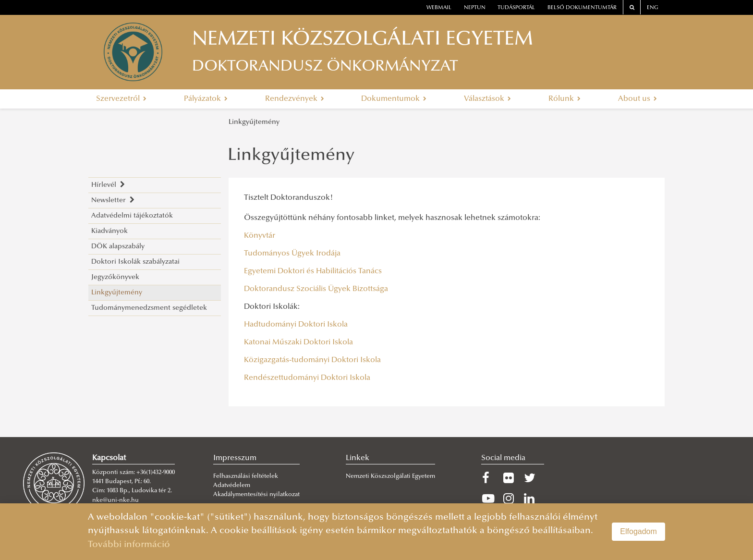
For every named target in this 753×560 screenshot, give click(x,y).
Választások (487, 99)
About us (638, 99)
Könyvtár (260, 236)
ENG (653, 8)
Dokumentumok (394, 99)
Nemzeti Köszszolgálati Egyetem (390, 476)
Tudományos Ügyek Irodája (292, 254)
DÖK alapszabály (118, 247)
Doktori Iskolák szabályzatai (135, 262)
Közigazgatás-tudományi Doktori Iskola (312, 360)
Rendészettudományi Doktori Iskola (307, 378)
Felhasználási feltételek (246, 476)
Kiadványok (109, 231)
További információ (129, 545)
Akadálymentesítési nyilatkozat (256, 495)
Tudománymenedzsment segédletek (149, 308)
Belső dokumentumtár (582, 8)
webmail (439, 8)
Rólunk (565, 99)
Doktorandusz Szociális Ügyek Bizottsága (316, 289)
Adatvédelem (232, 486)
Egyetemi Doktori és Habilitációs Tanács (314, 271)
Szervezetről (121, 99)
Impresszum (235, 458)
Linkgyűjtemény (254, 122)
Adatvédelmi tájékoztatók (132, 216)
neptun (475, 8)
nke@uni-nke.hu (115, 500)
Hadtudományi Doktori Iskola (296, 325)
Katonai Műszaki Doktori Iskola (298, 342)
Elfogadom (638, 531)
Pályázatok (206, 99)
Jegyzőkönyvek (115, 277)
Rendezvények (295, 99)
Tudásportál (516, 8)
